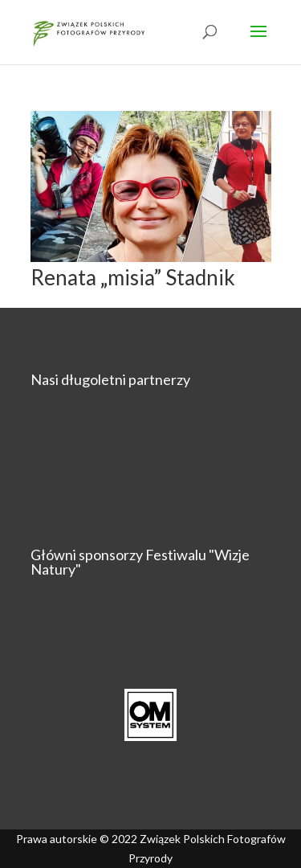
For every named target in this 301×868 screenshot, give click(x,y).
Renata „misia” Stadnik (133, 277)
